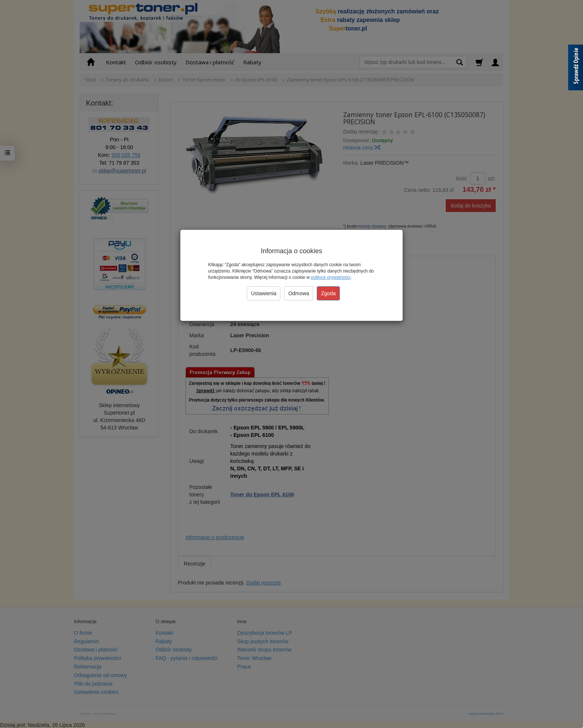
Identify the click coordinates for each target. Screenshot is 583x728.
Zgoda (328, 293)
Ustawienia (264, 293)
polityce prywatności (331, 277)
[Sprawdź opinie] (576, 69)
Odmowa (299, 293)
